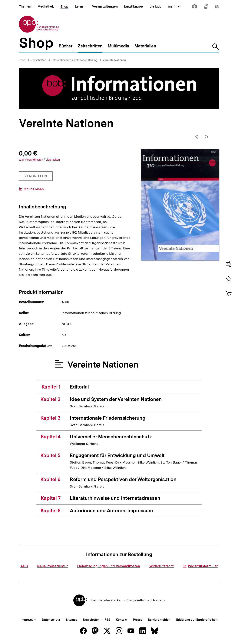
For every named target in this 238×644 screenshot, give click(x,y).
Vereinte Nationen (114, 60)
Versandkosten (31, 160)
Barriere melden (159, 620)
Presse (138, 620)
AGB (24, 566)
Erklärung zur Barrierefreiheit (197, 620)
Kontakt (121, 620)
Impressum (28, 620)
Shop (22, 60)
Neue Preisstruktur (52, 566)
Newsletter (91, 620)
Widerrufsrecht (162, 566)
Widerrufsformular (200, 566)
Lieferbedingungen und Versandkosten (109, 566)
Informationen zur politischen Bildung (74, 60)
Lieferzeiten (53, 160)
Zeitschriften (38, 60)
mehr (174, 6)
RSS (107, 620)
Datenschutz (51, 620)
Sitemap (72, 620)
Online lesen (34, 189)
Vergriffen (36, 177)
